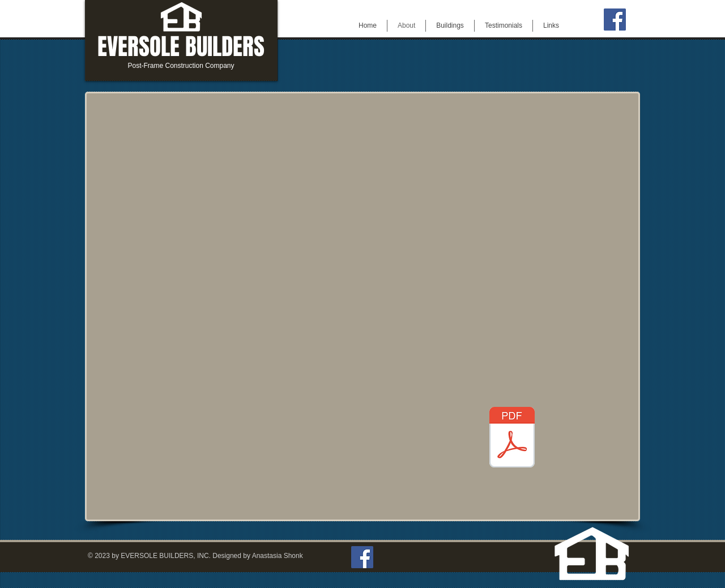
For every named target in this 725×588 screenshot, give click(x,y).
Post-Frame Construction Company (181, 66)
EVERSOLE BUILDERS (181, 46)
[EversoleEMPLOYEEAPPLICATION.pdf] (512, 439)
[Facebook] (615, 20)
